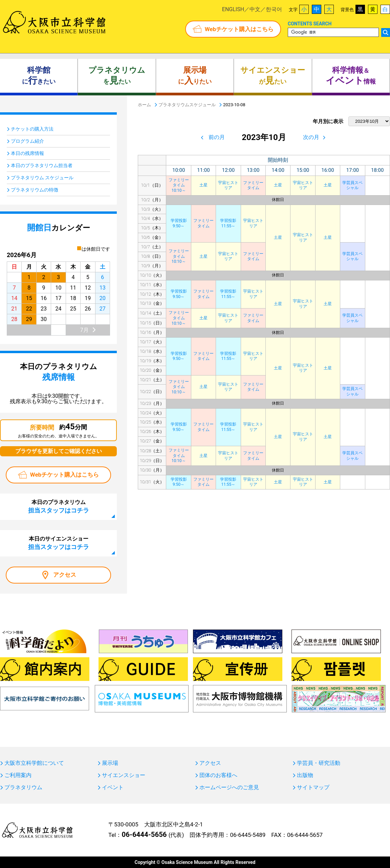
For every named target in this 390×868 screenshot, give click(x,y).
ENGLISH (233, 9)
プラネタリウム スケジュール (42, 178)
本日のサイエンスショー (59, 543)
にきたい (39, 76)
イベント (113, 787)
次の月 (311, 137)
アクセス (65, 575)
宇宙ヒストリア (228, 185)
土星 (203, 185)
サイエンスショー (124, 775)
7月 (84, 330)
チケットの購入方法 (32, 129)
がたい (273, 76)
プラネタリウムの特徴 (35, 190)
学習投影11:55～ (228, 223)
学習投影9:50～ (179, 223)
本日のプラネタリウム (59, 506)
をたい (117, 76)
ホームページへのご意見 (229, 787)
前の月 (217, 137)
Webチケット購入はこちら (239, 29)
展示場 (110, 763)
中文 (255, 9)
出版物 (305, 775)
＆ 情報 (351, 76)
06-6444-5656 (144, 835)
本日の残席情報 (27, 153)
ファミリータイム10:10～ (179, 185)
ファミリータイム (253, 185)
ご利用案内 (18, 775)
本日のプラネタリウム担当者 (42, 165)
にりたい (195, 76)
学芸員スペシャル (352, 185)
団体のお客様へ (218, 775)
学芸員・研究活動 (319, 763)
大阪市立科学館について (34, 763)
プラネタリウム (23, 787)
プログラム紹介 (27, 141)
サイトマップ (313, 787)
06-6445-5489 (248, 835)
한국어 (274, 9)
